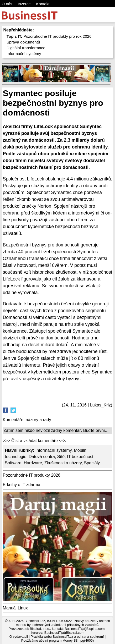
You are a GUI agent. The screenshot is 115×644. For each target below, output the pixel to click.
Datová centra (42, 457)
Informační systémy (24, 54)
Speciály (92, 463)
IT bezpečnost (80, 457)
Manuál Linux (15, 608)
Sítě (61, 457)
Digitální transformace (26, 48)
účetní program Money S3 (58, 640)
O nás (7, 4)
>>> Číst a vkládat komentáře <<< (35, 441)
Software (13, 463)
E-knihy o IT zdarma (22, 485)
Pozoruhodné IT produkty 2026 (32, 475)
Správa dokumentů (23, 42)
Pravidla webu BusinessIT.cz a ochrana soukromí (67, 637)
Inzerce (24, 4)
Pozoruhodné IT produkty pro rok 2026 (49, 36)
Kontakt (43, 4)
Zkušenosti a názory (63, 463)
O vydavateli (19, 637)
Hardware (33, 463)
